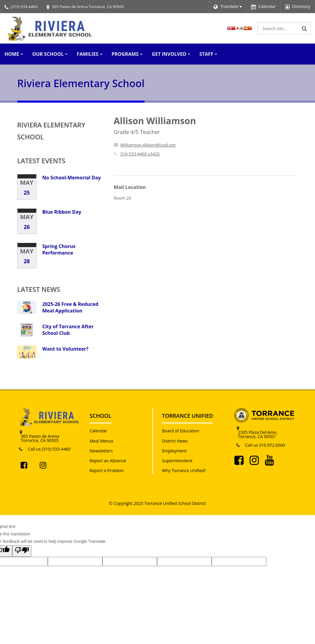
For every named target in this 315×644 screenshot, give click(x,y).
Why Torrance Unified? (184, 470)
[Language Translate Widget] (228, 7)
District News (175, 441)
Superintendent (177, 461)
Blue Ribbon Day (62, 212)
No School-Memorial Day (72, 178)
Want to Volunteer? (66, 349)
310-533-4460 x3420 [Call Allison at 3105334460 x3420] (140, 154)
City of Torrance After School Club (68, 330)
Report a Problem (107, 470)
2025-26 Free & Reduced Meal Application (70, 307)
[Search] (305, 28)
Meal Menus (102, 441)
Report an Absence (108, 461)
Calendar (98, 431)
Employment (175, 451)
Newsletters (101, 451)
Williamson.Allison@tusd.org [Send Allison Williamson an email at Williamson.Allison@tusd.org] (148, 145)
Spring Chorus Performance (59, 249)
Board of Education (181, 431)
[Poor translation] (22, 551)
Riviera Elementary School (51, 131)
